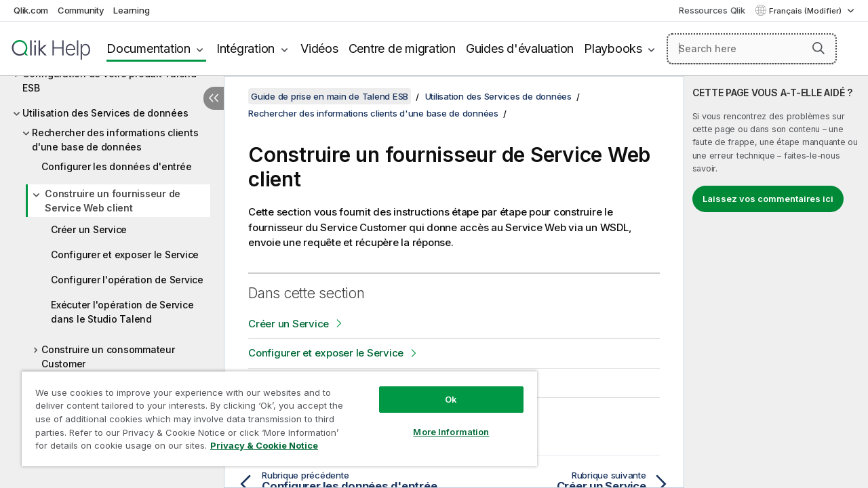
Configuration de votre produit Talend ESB (110, 81)
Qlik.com (31, 10)
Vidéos (319, 48)
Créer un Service (89, 229)
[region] (273, 413)
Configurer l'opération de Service (127, 280)
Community (81, 10)
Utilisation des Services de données (105, 113)
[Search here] (752, 49)
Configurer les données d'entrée (116, 166)
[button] (818, 48)
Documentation (149, 48)
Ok (441, 389)
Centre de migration (402, 48)
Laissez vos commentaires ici (768, 199)
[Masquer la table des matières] (214, 98)
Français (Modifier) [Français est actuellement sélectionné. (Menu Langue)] (806, 11)
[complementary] (776, 282)
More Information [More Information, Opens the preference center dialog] (441, 422)
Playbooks (613, 48)
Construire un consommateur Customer (108, 357)
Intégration (245, 48)
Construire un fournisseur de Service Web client (113, 201)
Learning (131, 10)
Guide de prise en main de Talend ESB (330, 96)
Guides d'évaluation (520, 48)
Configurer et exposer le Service (125, 255)
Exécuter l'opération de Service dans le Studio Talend (122, 312)
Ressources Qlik (712, 10)
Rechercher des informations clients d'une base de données (115, 140)
